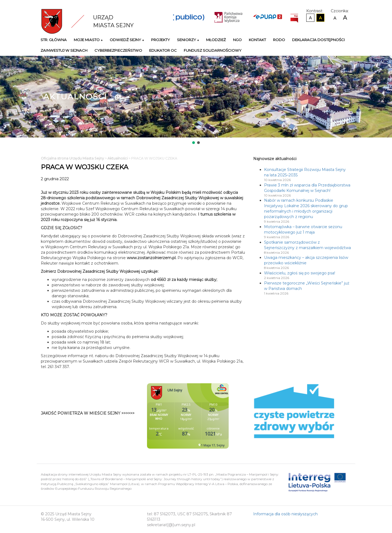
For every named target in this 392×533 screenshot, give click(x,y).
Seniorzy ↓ (188, 40)
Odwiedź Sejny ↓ (127, 40)
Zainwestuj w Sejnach (64, 50)
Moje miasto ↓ (88, 40)
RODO (279, 40)
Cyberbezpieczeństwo (118, 50)
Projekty (160, 40)
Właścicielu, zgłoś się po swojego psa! (300, 273)
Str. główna (54, 40)
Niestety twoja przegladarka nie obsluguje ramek (201, 416)
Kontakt (257, 40)
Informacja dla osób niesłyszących (285, 514)
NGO (237, 40)
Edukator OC (163, 50)
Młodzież (216, 40)
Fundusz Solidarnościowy (213, 50)
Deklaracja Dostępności (318, 40)
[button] (194, 143)
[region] (196, 100)
